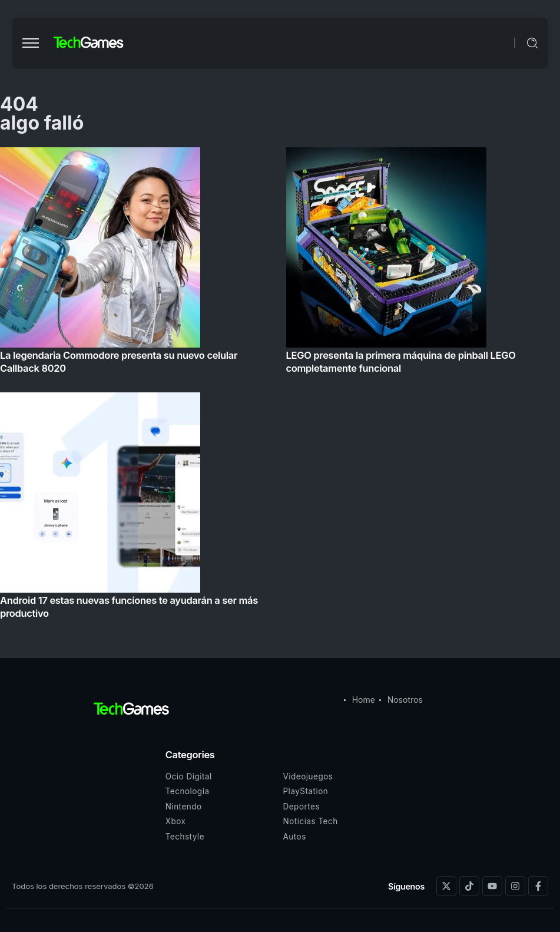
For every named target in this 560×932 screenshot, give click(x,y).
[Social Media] (446, 886)
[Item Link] (280, 386)
